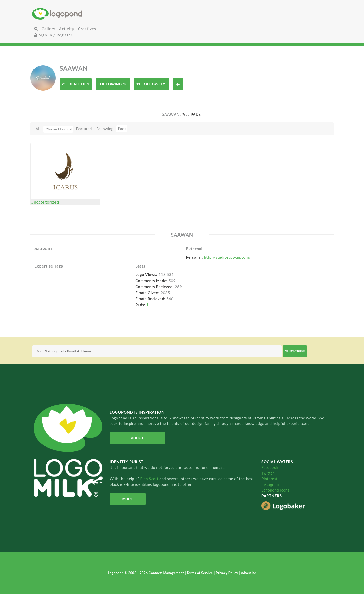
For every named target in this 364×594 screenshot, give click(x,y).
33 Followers (151, 84)
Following (105, 129)
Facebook (270, 468)
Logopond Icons (275, 490)
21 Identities (76, 84)
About (137, 438)
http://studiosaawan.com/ (228, 257)
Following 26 (113, 84)
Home (82, 14)
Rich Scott (150, 479)
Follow (178, 84)
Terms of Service (200, 573)
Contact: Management (167, 573)
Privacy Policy (228, 573)
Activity (67, 29)
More (128, 499)
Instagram (270, 484)
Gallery (49, 29)
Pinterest (270, 479)
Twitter (268, 473)
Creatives (87, 29)
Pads (122, 129)
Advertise (248, 573)
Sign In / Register (53, 35)
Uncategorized (45, 202)
